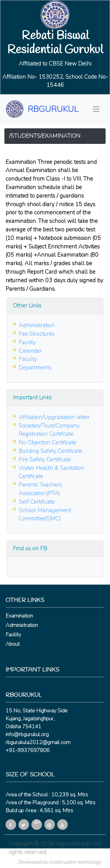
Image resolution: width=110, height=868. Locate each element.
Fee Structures (37, 334)
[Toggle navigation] (96, 109)
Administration (37, 325)
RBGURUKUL (53, 109)
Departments (35, 368)
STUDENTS (25, 136)
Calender (30, 351)
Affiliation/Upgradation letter (54, 417)
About (13, 644)
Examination (19, 616)
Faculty (28, 359)
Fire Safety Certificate (45, 460)
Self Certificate (37, 502)
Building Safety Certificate (50, 451)
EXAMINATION (61, 136)
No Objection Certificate (48, 443)
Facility (27, 342)
